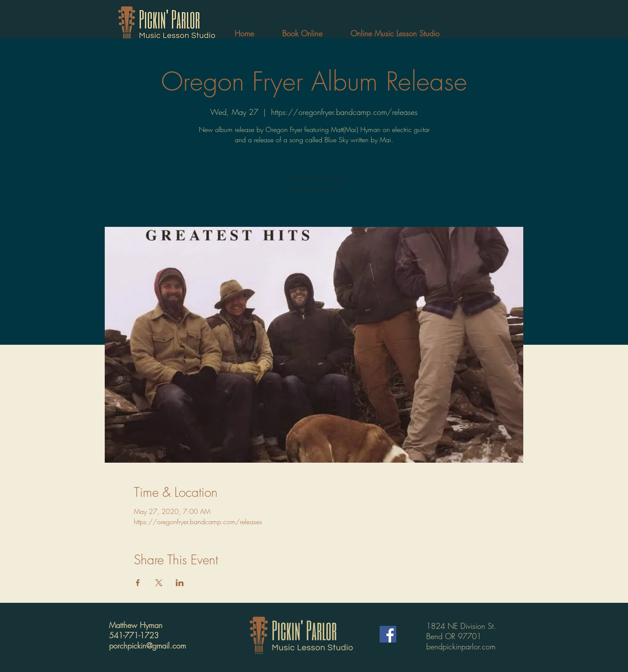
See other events (314, 187)
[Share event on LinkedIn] (180, 583)
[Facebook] (388, 634)
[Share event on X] (159, 583)
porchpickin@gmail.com (147, 646)
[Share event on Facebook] (138, 583)
